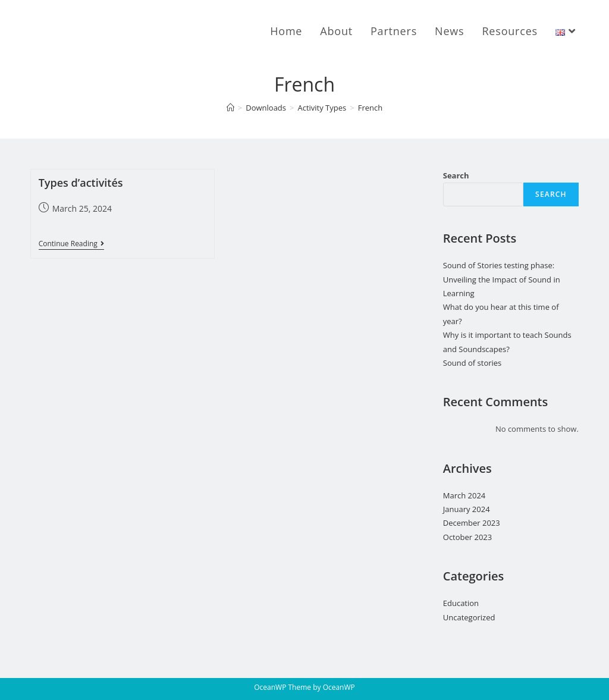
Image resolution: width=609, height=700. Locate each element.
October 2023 (467, 537)
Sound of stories (473, 363)
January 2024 (467, 509)
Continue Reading (71, 245)
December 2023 (472, 523)
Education (461, 603)
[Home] (230, 108)
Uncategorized (469, 617)
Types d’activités (81, 183)
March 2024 (464, 495)
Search (456, 175)
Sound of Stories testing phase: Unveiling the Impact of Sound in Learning (502, 279)
